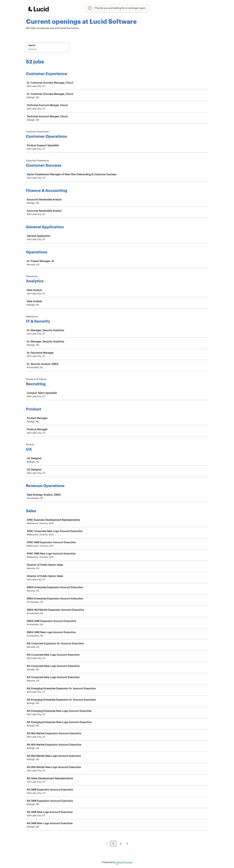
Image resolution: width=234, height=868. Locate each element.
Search (32, 45)
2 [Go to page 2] (121, 844)
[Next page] (127, 844)
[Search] (47, 49)
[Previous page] (107, 844)
